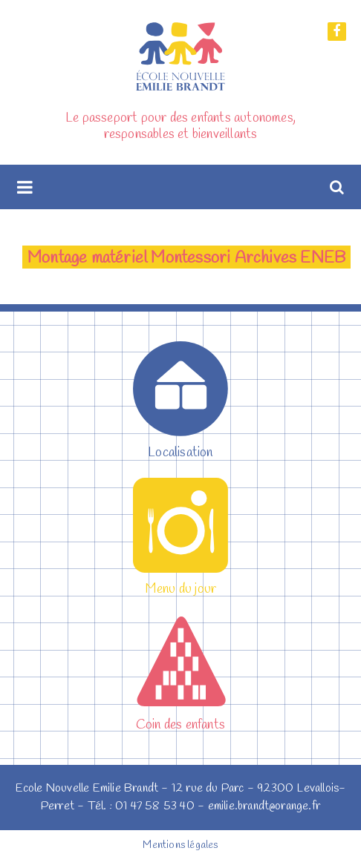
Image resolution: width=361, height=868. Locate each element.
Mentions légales (180, 845)
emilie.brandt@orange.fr (264, 806)
